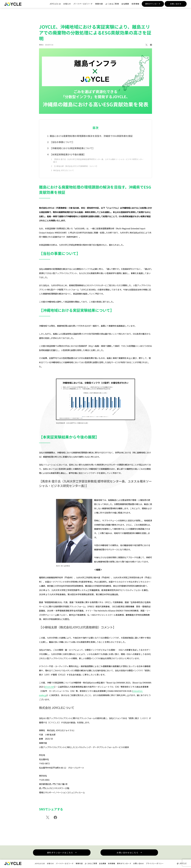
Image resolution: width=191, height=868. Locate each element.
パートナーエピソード (83, 4)
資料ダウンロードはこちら (60, 853)
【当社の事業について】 (62, 144)
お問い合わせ (176, 4)
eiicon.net (49, 690)
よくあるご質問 (112, 4)
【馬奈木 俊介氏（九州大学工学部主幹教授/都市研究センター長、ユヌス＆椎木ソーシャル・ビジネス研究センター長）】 (98, 163)
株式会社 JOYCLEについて (64, 173)
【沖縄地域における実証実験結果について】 (72, 151)
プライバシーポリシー (155, 864)
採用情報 (135, 4)
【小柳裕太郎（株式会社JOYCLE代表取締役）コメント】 (76, 169)
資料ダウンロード (153, 4)
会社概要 (125, 4)
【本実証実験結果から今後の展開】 (68, 157)
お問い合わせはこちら (127, 853)
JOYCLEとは (55, 4)
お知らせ (67, 4)
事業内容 (99, 4)
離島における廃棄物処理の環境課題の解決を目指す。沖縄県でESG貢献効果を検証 (91, 138)
